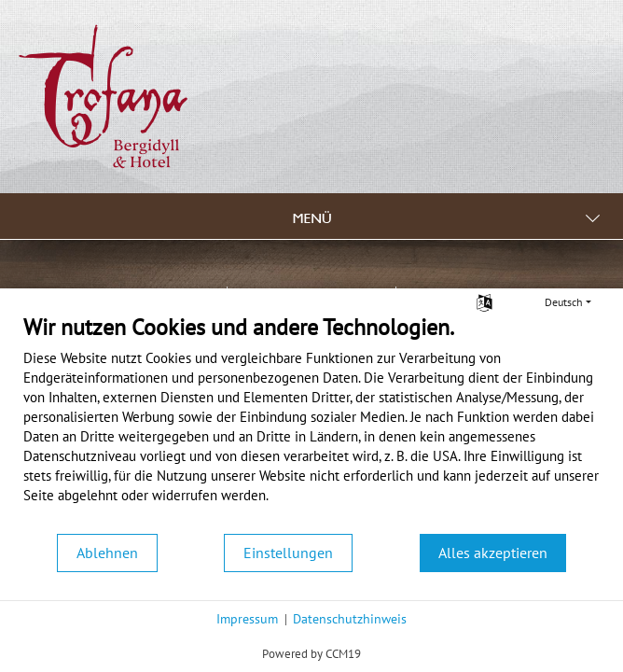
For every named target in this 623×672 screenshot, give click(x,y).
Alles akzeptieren (493, 553)
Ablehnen (107, 553)
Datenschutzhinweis (350, 619)
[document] (311, 423)
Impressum (247, 619)
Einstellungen (288, 553)
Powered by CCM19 (311, 654)
